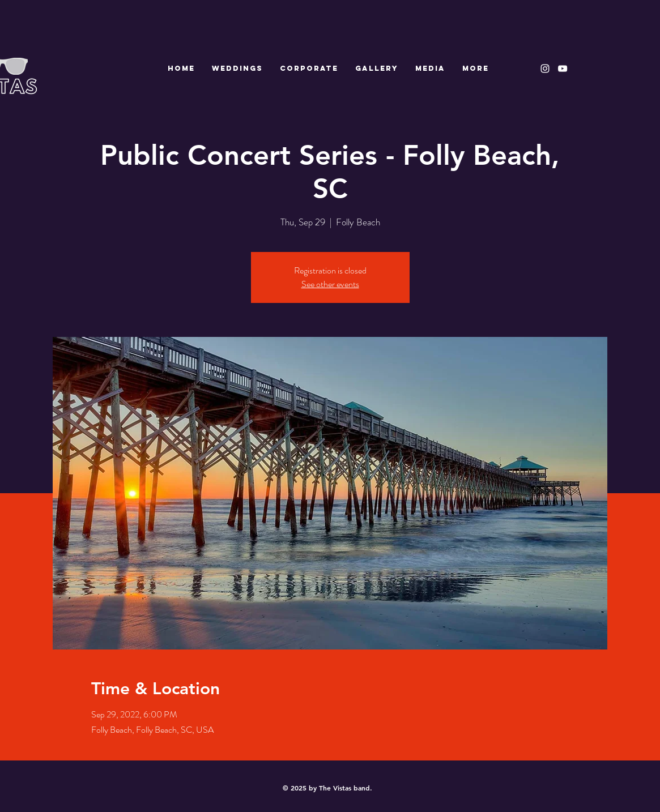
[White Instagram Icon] (545, 69)
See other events (330, 284)
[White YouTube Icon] (563, 69)
